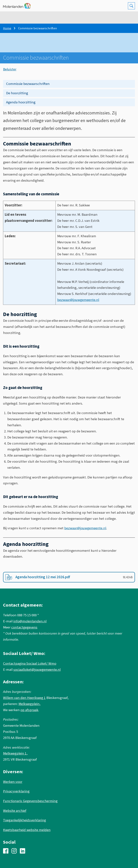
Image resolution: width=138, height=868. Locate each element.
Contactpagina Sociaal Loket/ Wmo (30, 664)
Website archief (15, 811)
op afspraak (29, 710)
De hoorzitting (17, 93)
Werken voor (13, 782)
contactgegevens (24, 627)
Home (7, 28)
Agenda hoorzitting (21, 102)
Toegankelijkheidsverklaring (24, 820)
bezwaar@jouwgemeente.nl (78, 300)
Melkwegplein (29, 704)
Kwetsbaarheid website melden (27, 830)
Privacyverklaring (16, 791)
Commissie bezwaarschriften (28, 84)
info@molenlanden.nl (30, 621)
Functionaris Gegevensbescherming (30, 801)
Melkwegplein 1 (15, 753)
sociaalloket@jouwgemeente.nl (37, 670)
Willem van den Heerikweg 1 (24, 698)
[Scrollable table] (69, 253)
